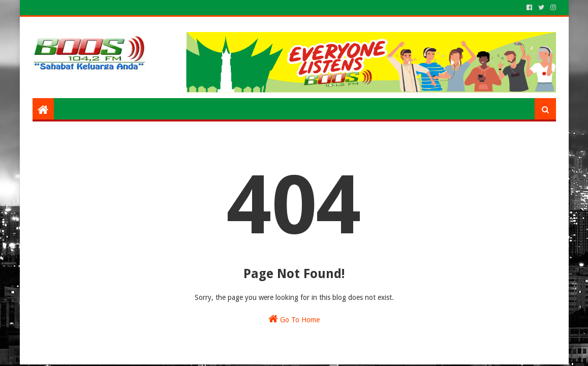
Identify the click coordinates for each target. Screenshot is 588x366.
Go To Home (294, 319)
